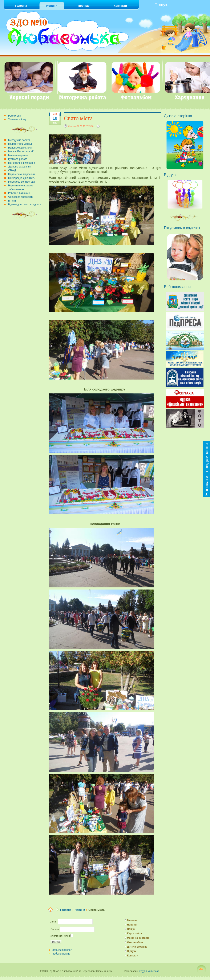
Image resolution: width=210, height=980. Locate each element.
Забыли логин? (61, 954)
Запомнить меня (60, 936)
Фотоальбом (135, 942)
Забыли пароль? (62, 950)
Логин (54, 922)
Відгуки (132, 951)
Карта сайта (135, 934)
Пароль (55, 929)
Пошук (131, 929)
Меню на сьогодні (138, 938)
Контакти (133, 956)
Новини (80, 910)
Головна (66, 910)
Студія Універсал (149, 971)
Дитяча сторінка (137, 947)
